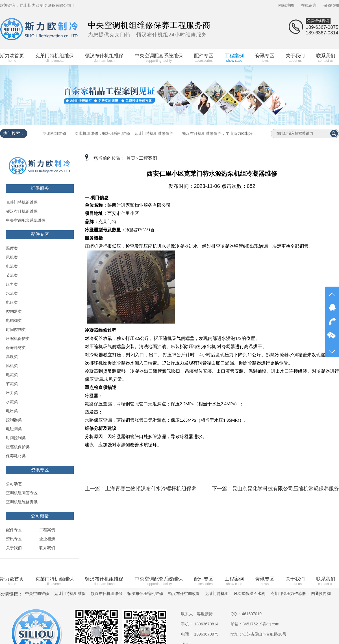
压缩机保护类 (18, 339)
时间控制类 (16, 329)
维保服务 (40, 188)
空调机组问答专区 (22, 493)
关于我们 (14, 548)
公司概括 (40, 516)
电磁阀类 (14, 320)
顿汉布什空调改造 (184, 594)
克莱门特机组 (217, 594)
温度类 (12, 248)
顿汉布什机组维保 (22, 211)
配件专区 (40, 234)
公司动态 (14, 484)
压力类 (12, 284)
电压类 (12, 302)
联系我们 (47, 548)
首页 (131, 158)
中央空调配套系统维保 (26, 220)
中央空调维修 (37, 594)
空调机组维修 (54, 133)
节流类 (12, 275)
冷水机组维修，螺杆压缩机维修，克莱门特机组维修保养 (124, 133)
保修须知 (331, 5)
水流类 (12, 293)
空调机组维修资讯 (22, 502)
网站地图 (286, 5)
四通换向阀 (321, 594)
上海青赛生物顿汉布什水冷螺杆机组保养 (151, 489)
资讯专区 (40, 470)
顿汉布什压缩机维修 (145, 594)
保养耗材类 (16, 348)
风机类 (12, 257)
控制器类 (14, 311)
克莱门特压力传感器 (288, 594)
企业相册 (47, 539)
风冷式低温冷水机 (249, 594)
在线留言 (309, 5)
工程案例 (47, 530)
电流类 (12, 266)
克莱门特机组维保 (22, 202)
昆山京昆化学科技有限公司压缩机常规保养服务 (286, 489)
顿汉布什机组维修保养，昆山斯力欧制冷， (220, 133)
